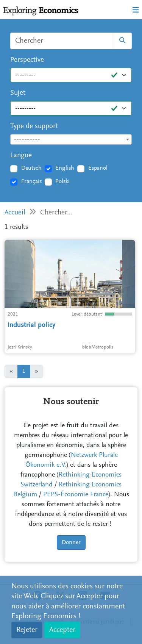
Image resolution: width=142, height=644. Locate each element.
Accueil (15, 213)
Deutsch (31, 168)
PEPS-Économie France (76, 495)
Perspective (27, 60)
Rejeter (27, 630)
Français (31, 181)
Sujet (18, 93)
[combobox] (71, 139)
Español (98, 168)
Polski (62, 181)
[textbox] (71, 140)
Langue (21, 156)
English (65, 168)
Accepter (62, 630)
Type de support (34, 126)
